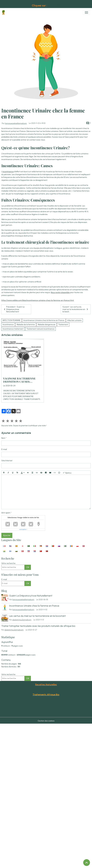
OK (28, 567)
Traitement (63, 325)
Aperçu (67, 473)
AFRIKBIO (54, 5)
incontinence (8, 172)
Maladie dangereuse (47, 325)
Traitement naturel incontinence (40, 329)
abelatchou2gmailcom (22, 620)
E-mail (4, 449)
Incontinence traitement (13, 329)
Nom (3, 438)
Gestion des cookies (46, 721)
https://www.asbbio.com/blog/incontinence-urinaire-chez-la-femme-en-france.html (38, 300)
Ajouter (7, 535)
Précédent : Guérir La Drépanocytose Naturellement (14, 309)
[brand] (4, 12)
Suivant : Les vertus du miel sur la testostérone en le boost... (76, 309)
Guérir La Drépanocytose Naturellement (31, 596)
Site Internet (7, 461)
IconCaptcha (23, 529)
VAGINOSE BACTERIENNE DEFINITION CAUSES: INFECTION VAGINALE (19, 380)
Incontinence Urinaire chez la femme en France (44, 320)
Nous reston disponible (60, 292)
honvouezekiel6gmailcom (16, 123)
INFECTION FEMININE (12, 320)
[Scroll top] (87, 863)
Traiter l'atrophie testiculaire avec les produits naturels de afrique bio (38, 626)
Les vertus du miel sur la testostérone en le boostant (37, 616)
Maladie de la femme (26, 325)
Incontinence (8, 325)
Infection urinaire (74, 320)
